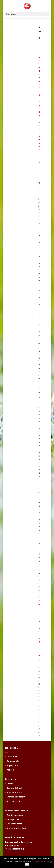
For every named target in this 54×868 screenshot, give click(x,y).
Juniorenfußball (15, 792)
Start (9, 752)
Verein (10, 784)
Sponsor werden (15, 824)
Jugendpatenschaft (16, 828)
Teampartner (13, 819)
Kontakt (11, 770)
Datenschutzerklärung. (41, 861)
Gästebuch (12, 757)
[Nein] (51, 862)
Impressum (12, 765)
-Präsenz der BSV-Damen (40, 102)
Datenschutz (13, 761)
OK (27, 864)
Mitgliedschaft (14, 801)
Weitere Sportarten (16, 797)
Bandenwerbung (15, 815)
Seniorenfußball (15, 788)
